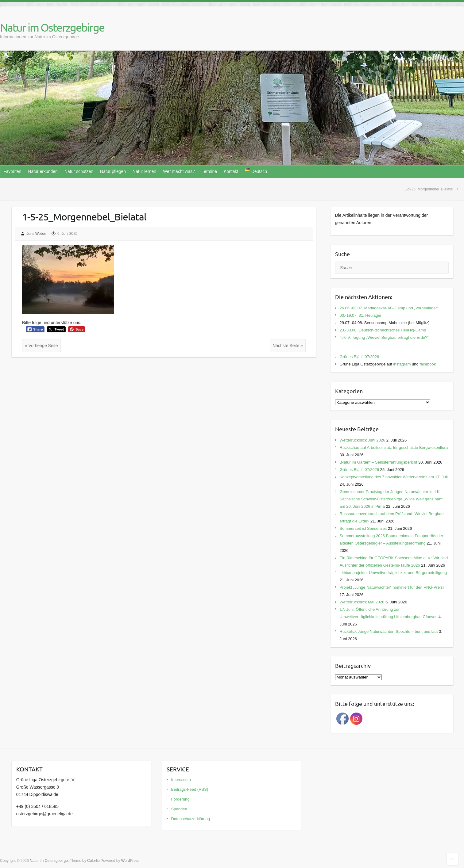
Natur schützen (79, 171)
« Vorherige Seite (41, 346)
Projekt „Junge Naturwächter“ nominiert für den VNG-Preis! (392, 587)
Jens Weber (36, 234)
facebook (428, 364)
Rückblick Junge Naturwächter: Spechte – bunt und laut (389, 631)
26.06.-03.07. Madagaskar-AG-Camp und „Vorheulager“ (389, 308)
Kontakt (231, 171)
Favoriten (12, 171)
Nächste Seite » (288, 346)
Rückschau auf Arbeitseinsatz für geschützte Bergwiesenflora (394, 447)
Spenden (179, 809)
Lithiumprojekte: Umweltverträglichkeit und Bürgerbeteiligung (393, 573)
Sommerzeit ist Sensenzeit (363, 528)
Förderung (180, 799)
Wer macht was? (179, 171)
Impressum (181, 780)
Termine (209, 171)
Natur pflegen (113, 171)
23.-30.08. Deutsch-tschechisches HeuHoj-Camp (383, 330)
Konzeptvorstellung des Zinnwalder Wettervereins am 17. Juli (394, 477)
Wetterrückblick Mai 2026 (362, 602)
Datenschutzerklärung (191, 819)
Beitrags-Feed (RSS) (190, 789)
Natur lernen (144, 171)
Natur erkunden (43, 171)
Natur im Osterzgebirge (52, 27)
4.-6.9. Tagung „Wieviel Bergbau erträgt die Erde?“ (384, 337)
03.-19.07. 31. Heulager (361, 315)
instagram (402, 364)
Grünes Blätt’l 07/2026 (360, 357)
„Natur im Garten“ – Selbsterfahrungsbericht (379, 462)
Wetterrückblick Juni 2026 (363, 440)
